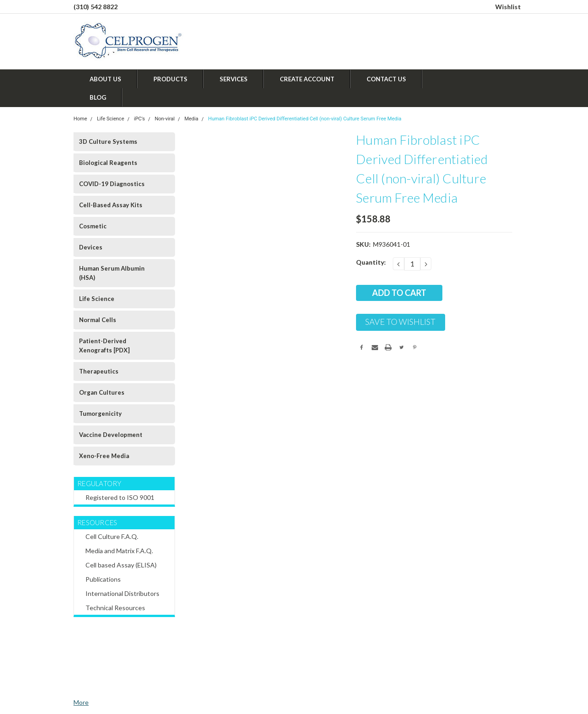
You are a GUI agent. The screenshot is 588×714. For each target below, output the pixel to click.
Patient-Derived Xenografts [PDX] (104, 346)
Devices (91, 247)
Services (234, 79)
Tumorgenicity (100, 414)
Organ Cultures (102, 392)
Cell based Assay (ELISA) (121, 565)
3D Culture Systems (108, 142)
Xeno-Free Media (104, 456)
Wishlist (508, 7)
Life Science (110, 119)
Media (191, 119)
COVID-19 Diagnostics (112, 184)
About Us (105, 79)
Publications (103, 579)
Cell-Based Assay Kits (111, 205)
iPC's (140, 119)
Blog (98, 97)
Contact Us (386, 79)
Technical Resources (115, 608)
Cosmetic (93, 226)
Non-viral (165, 119)
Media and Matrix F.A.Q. (119, 551)
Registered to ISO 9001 (120, 497)
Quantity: (371, 262)
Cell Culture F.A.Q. (112, 536)
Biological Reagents (108, 163)
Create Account (307, 79)
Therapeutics (99, 371)
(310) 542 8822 (96, 7)
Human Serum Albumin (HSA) (112, 273)
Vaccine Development (111, 435)
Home (80, 119)
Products (170, 79)
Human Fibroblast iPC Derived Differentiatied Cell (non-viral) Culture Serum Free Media (305, 119)
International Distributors (122, 593)
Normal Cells (98, 320)
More (81, 702)
